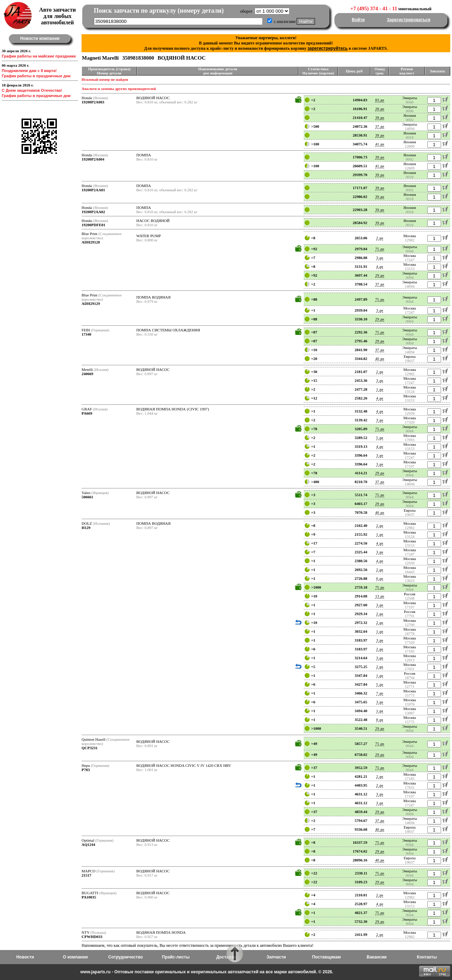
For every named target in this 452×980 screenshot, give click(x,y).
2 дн (380, 238)
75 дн (379, 249)
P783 (86, 770)
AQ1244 (88, 844)
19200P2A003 (93, 102)
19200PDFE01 (93, 225)
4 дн (380, 266)
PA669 (87, 413)
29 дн (379, 275)
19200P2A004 (93, 159)
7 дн (380, 693)
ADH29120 (91, 242)
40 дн (379, 359)
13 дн (379, 596)
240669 (87, 374)
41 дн (379, 144)
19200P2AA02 (93, 212)
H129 (86, 528)
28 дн (379, 109)
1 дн (380, 389)
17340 (87, 334)
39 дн (379, 118)
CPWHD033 (92, 937)
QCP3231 (90, 748)
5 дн (380, 438)
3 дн (380, 258)
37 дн (379, 126)
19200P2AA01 (93, 190)
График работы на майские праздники (39, 56)
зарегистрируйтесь (328, 48)
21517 (87, 875)
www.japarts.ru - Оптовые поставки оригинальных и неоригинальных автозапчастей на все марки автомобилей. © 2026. (207, 972)
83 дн (379, 100)
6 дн (380, 578)
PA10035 (89, 897)
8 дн (380, 720)
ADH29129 (91, 303)
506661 (87, 497)
